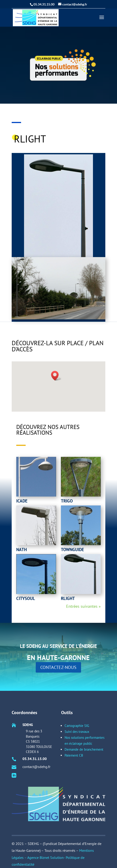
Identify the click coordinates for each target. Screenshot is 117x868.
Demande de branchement (82, 774)
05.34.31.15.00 (37, 780)
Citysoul (26, 598)
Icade (22, 501)
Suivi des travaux (75, 763)
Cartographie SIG (75, 759)
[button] (56, 376)
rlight (68, 598)
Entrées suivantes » (83, 606)
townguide (72, 550)
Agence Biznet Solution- (46, 857)
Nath (22, 550)
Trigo (67, 501)
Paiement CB (72, 778)
